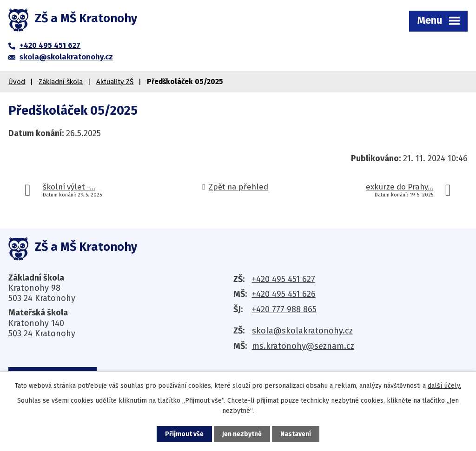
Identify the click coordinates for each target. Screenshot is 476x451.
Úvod (17, 82)
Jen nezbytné (242, 434)
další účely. (444, 386)
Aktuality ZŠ (115, 82)
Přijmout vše (184, 434)
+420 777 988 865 (284, 309)
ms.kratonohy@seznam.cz (303, 346)
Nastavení (296, 434)
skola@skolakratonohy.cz (302, 331)
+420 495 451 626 (284, 294)
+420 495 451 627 (284, 279)
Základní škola (61, 82)
